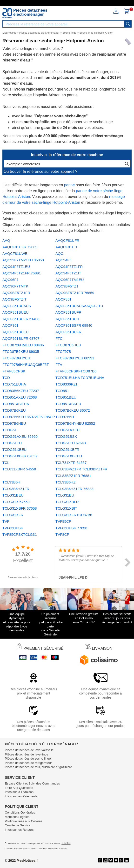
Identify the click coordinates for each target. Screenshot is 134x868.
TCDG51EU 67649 (71, 443)
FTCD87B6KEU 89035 (21, 351)
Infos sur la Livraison (19, 792)
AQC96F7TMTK (15, 286)
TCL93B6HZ (65, 482)
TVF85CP (63, 521)
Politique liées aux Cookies (23, 821)
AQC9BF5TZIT (14, 299)
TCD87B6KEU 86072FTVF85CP (29, 417)
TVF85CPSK (13, 528)
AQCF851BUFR (68, 312)
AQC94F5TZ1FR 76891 (22, 273)
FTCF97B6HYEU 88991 (75, 358)
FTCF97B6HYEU (16, 358)
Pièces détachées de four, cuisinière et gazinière (38, 767)
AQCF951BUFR (68, 332)
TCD (6, 378)
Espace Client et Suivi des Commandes (32, 783)
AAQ (6, 240)
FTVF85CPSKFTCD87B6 (76, 371)
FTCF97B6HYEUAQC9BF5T (26, 365)
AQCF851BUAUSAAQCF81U (79, 306)
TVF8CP (62, 534)
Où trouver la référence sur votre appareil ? (40, 171)
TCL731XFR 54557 (71, 463)
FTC (59, 338)
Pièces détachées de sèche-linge (28, 759)
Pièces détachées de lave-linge (27, 754)
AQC (59, 253)
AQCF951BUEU (15, 332)
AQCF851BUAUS (17, 306)
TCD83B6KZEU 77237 (21, 391)
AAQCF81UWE (15, 253)
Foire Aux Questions (19, 788)
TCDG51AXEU (67, 430)
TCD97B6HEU (14, 423)
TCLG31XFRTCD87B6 (74, 515)
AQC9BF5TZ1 (67, 286)
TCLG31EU (65, 495)
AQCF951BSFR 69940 (74, 325)
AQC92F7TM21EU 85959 (23, 260)
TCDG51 (10, 430)
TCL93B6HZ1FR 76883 (74, 489)
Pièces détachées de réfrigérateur (28, 763)
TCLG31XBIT (66, 508)
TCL (6, 463)
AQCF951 (10, 325)
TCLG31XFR (13, 515)
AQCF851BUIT (68, 319)
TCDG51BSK (66, 436)
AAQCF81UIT (67, 247)
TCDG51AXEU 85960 (20, 436)
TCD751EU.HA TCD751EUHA (80, 378)
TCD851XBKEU (68, 404)
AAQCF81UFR (67, 240)
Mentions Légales (17, 817)
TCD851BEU (66, 397)
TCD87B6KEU (14, 410)
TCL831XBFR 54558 (19, 469)
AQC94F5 (64, 260)
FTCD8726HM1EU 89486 (23, 345)
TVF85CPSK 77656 (71, 528)
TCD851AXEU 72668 (20, 397)
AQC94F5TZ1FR (69, 267)
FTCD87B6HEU (68, 345)
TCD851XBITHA (16, 404)
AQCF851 (64, 299)
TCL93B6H (11, 482)
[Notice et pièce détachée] (7, 13)
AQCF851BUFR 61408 (21, 319)
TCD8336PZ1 (67, 384)
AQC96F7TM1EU (70, 280)
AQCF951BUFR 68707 (21, 338)
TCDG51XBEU (14, 449)
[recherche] (128, 24)
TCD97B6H (65, 417)
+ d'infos (66, 843)
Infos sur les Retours (19, 830)
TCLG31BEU (13, 495)
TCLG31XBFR (67, 502)
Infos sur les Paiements (21, 796)
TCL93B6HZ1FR (16, 489)
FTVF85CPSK (14, 371)
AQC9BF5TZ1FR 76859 (75, 293)
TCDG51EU (12, 443)
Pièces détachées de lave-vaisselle (29, 750)
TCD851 (62, 391)
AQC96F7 (10, 280)
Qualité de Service (18, 825)
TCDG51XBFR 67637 (20, 456)
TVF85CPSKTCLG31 (20, 534)
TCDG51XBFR (67, 449)
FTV (59, 365)
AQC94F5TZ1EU (16, 267)
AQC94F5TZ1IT (68, 273)
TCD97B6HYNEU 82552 (75, 423)
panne (70, 185)
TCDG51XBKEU (69, 456)
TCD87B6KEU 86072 (73, 410)
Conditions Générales (20, 812)
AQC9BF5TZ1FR (16, 293)
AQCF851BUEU (15, 312)
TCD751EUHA (14, 384)
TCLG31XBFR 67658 (20, 508)
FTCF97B (63, 351)
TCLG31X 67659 (16, 502)
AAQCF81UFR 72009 (20, 247)
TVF (6, 521)
